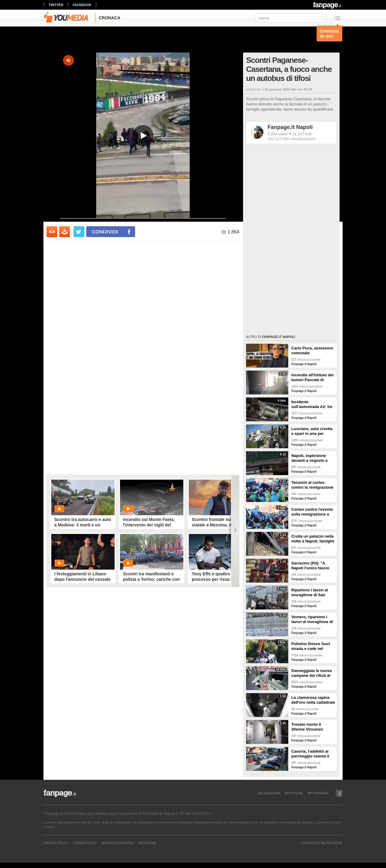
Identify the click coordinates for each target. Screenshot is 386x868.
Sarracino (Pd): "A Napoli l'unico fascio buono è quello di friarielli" (310, 566)
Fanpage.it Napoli (290, 127)
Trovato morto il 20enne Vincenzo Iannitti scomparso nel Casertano (312, 727)
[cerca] (291, 18)
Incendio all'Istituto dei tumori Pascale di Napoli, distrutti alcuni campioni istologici (312, 378)
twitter (56, 5)
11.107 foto (302, 134)
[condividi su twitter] (79, 232)
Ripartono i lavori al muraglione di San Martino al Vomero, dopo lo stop (310, 593)
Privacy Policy (56, 843)
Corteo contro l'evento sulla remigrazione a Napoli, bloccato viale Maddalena (312, 512)
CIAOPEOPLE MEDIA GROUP (321, 843)
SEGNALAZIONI (269, 793)
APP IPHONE (294, 793)
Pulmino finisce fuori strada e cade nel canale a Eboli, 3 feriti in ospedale (311, 646)
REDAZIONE (147, 843)
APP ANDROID (318, 793)
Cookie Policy (85, 843)
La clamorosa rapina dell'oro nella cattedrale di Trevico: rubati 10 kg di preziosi (313, 700)
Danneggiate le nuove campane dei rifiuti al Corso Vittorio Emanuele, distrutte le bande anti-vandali (312, 673)
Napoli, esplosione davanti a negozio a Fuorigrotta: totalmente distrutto (313, 458)
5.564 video (278, 134)
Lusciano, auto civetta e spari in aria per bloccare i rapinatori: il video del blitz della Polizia (312, 431)
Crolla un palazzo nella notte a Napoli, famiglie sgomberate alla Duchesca (313, 539)
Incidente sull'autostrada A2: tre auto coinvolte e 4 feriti (313, 404)
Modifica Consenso (118, 843)
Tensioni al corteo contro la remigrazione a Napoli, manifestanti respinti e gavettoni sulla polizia (312, 485)
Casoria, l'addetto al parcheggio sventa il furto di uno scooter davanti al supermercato (310, 754)
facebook (82, 5)
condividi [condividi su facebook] (105, 231)
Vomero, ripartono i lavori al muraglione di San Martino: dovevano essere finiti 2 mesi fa (313, 619)
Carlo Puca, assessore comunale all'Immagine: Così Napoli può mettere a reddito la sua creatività (312, 351)
